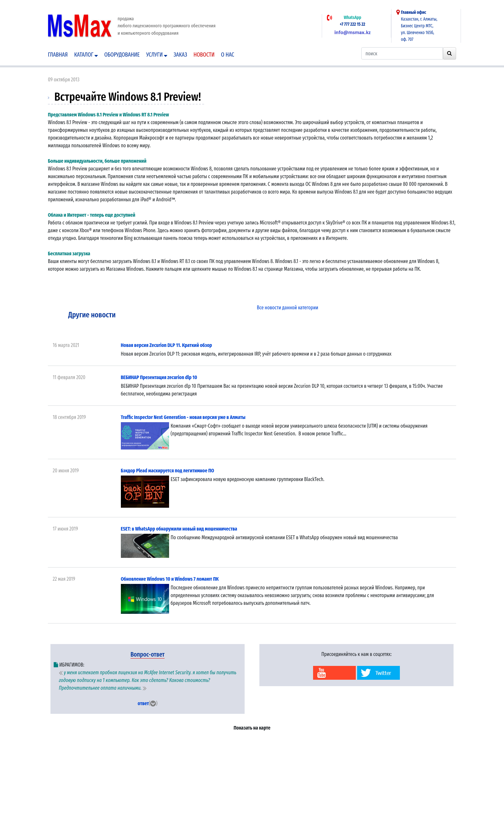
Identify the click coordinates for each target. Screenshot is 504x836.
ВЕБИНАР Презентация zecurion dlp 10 (159, 377)
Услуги (157, 55)
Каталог (86, 55)
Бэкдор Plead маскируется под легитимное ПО (167, 471)
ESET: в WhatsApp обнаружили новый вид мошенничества (179, 529)
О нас (228, 55)
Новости (204, 55)
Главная (58, 55)
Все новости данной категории (288, 308)
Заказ (180, 55)
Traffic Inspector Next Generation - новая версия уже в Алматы (183, 417)
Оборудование (122, 55)
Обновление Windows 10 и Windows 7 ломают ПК (170, 579)
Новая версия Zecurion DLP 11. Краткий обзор (166, 345)
